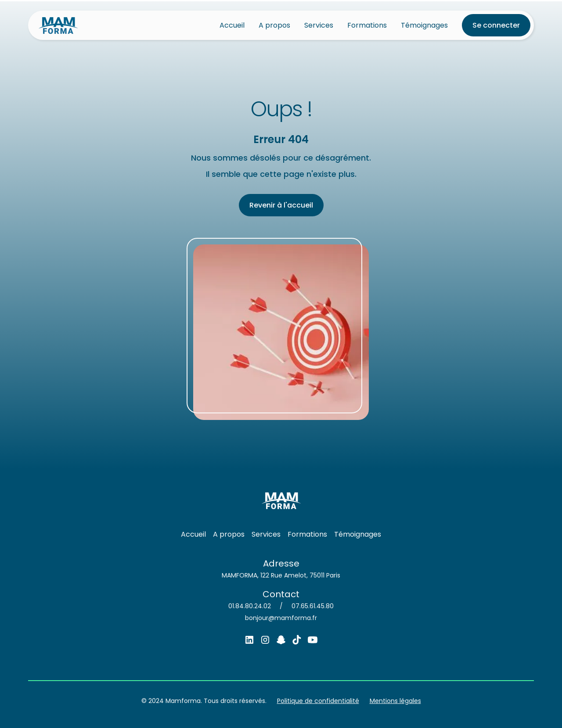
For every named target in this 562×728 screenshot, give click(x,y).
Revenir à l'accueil (281, 205)
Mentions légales (395, 701)
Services (319, 25)
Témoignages (424, 25)
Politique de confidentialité (318, 701)
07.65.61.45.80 (313, 606)
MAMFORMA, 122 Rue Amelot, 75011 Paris (281, 575)
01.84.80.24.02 (250, 606)
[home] (58, 25)
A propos (274, 25)
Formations (367, 25)
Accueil (232, 25)
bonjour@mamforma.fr (281, 618)
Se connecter (496, 25)
